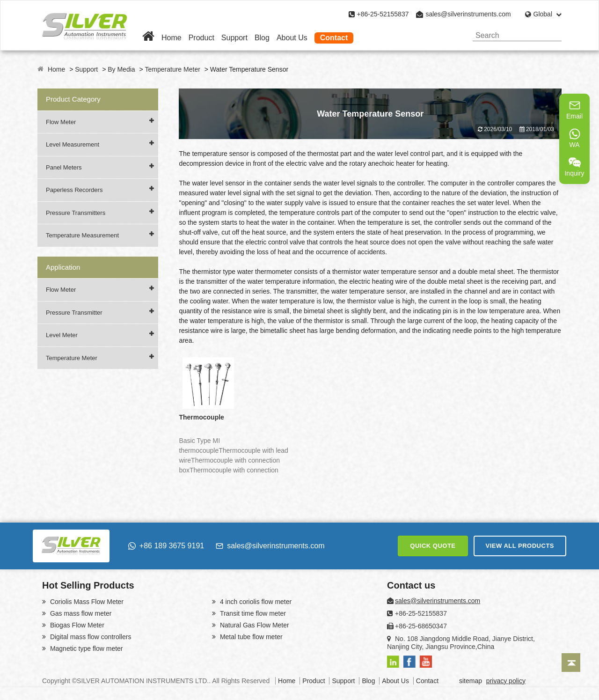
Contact (334, 38)
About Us (292, 38)
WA (575, 138)
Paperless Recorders (74, 190)
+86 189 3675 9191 (166, 546)
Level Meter (62, 335)
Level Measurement (73, 144)
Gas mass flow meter (80, 613)
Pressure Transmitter (74, 313)
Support (234, 38)
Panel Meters (64, 167)
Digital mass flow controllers (90, 637)
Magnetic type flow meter (86, 648)
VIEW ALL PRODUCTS (520, 546)
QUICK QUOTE (433, 546)
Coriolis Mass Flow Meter (86, 602)
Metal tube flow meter (250, 637)
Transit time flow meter (252, 613)
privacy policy (506, 681)
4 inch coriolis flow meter (255, 602)
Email (574, 110)
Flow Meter (61, 122)
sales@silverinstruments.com (468, 14)
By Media (121, 69)
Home (172, 38)
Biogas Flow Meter (76, 625)
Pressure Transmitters (76, 213)
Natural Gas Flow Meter (254, 625)
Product (201, 38)
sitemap (471, 681)
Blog (262, 38)
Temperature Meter (173, 69)
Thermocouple (201, 417)
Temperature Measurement (82, 235)
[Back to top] (571, 663)
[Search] (551, 35)
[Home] (148, 38)
